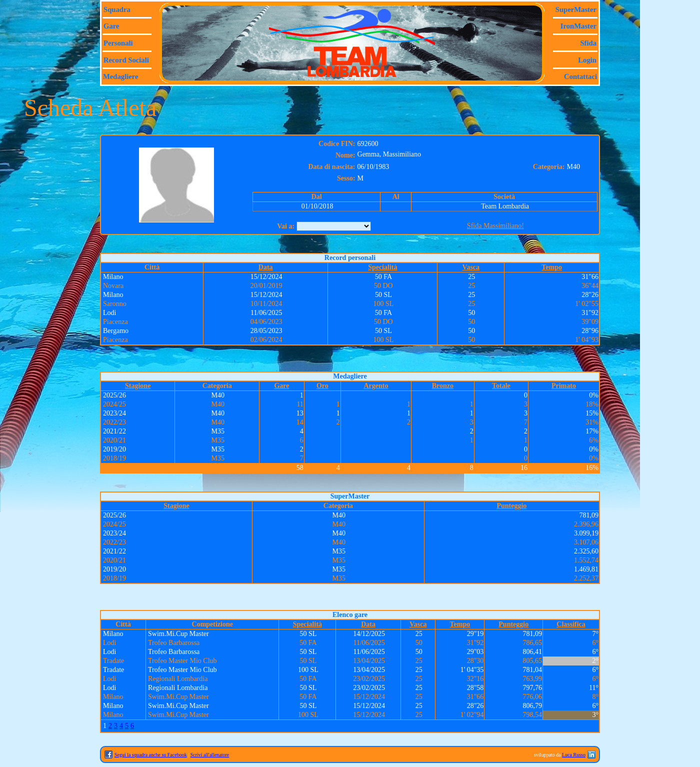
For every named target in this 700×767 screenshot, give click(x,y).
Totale (501, 386)
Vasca (471, 267)
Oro (322, 386)
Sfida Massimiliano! (495, 226)
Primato (564, 386)
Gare (111, 26)
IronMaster (578, 26)
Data (266, 267)
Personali (118, 43)
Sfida (588, 43)
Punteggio (511, 506)
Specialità (382, 267)
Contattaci (580, 76)
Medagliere (121, 76)
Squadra (117, 9)
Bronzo (443, 386)
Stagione (138, 386)
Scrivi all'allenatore (210, 755)
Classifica (571, 624)
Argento (376, 386)
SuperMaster (576, 9)
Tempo (552, 267)
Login (587, 60)
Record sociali (126, 60)
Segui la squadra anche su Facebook (151, 755)
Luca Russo (574, 755)
